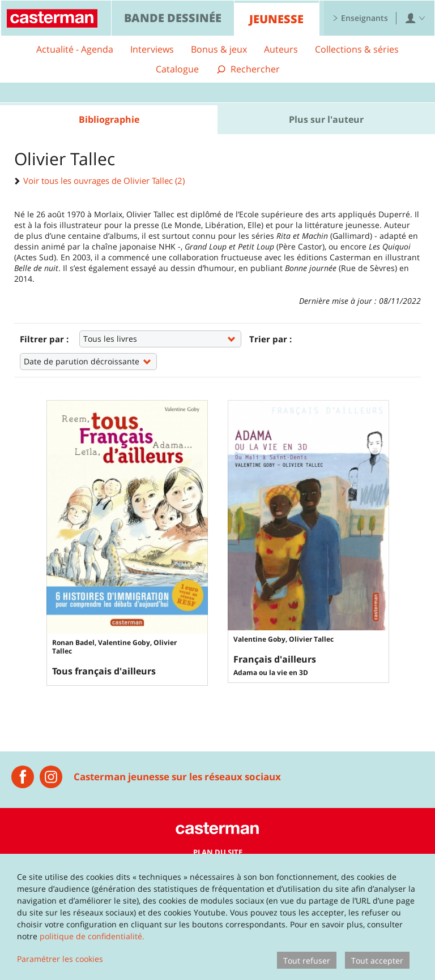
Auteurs (281, 49)
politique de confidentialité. (92, 936)
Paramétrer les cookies (60, 959)
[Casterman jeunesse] (23, 777)
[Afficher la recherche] (248, 69)
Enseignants (360, 18)
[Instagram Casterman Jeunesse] (51, 777)
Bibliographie (109, 119)
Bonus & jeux (219, 49)
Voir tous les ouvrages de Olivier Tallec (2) (99, 180)
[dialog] (217, 917)
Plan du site (218, 852)
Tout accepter (377, 960)
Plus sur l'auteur (326, 119)
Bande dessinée (173, 18)
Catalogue (177, 69)
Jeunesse (276, 19)
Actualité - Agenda (75, 49)
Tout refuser (307, 960)
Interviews (152, 49)
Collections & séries (357, 49)
